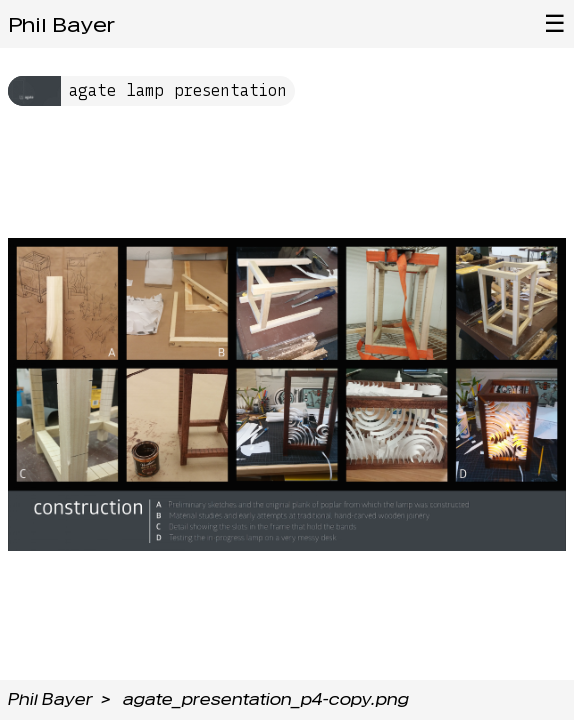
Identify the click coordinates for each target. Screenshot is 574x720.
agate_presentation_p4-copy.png (266, 699)
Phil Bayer (61, 25)
